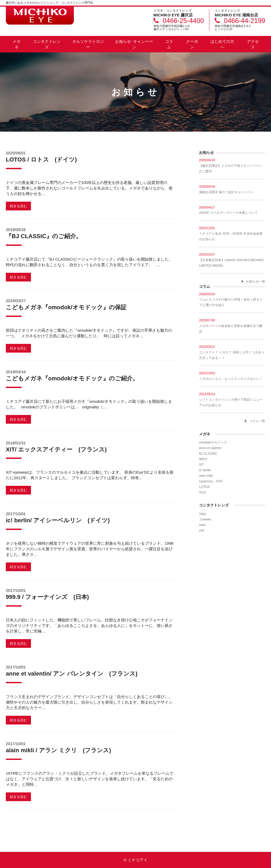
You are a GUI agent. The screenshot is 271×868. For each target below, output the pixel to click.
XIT (202, 465)
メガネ (16, 44)
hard (202, 525)
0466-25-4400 (183, 21)
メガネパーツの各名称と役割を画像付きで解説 (232, 326)
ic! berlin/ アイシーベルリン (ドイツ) (58, 520)
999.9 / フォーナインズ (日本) (47, 597)
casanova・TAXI (211, 481)
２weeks (205, 519)
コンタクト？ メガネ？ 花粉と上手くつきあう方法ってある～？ (232, 352)
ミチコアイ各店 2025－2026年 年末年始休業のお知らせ (232, 234)
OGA (203, 492)
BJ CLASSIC (208, 454)
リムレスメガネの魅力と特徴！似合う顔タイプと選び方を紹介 (232, 300)
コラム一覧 (257, 421)
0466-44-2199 (245, 21)
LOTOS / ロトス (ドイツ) (41, 160)
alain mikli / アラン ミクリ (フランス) (58, 750)
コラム (169, 44)
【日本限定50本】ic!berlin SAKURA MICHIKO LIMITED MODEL (232, 260)
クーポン (192, 44)
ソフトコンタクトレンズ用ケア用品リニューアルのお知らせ (232, 400)
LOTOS (204, 487)
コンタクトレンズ (47, 44)
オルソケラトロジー (88, 44)
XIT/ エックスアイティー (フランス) (56, 449)
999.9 (203, 459)
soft (202, 530)
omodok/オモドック (213, 442)
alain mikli (206, 476)
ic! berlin (205, 470)
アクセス (253, 44)
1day (202, 514)
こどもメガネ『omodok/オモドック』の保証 (66, 307)
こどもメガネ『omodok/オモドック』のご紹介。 (72, 378)
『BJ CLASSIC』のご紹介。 (44, 236)
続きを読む (18, 206)
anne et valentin (210, 448)
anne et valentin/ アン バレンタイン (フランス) (72, 674)
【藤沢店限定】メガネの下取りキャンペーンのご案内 (232, 166)
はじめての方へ (222, 44)
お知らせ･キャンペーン (134, 44)
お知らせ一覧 (256, 281)
